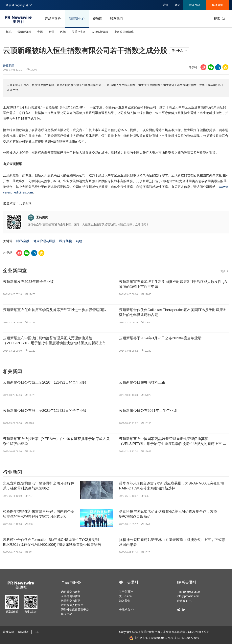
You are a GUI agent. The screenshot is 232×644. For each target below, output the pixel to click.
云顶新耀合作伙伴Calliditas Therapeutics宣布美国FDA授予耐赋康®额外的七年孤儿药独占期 (172, 312)
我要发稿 (195, 5)
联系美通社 (187, 582)
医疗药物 (66, 241)
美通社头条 (79, 32)
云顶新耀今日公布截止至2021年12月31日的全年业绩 (45, 411)
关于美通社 (129, 582)
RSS (36, 632)
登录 (177, 5)
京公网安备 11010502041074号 (151, 638)
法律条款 (9, 632)
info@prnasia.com (188, 596)
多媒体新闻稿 (100, 32)
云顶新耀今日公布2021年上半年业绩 (148, 411)
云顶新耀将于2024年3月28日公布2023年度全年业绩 (160, 338)
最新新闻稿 (24, 32)
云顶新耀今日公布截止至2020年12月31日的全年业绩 (45, 382)
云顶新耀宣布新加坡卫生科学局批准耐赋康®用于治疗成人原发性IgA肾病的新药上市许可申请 (173, 284)
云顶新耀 (9, 66)
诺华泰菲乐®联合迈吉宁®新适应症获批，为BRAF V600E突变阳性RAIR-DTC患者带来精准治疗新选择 (172, 486)
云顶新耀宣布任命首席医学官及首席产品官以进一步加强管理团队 (55, 310)
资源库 (97, 19)
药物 (79, 241)
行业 (52, 32)
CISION (193, 632)
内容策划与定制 (71, 592)
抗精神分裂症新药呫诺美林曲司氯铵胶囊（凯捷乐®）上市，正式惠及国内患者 (172, 542)
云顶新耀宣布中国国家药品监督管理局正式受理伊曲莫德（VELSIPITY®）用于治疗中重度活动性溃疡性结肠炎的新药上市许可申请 (172, 442)
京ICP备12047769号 (187, 638)
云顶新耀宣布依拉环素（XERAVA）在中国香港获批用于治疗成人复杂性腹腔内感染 (56, 441)
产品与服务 (53, 19)
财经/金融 (23, 241)
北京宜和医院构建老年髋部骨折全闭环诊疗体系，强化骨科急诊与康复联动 (39, 486)
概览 (9, 32)
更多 (225, 271)
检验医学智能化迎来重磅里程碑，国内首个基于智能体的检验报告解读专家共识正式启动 (40, 514)
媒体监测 (218, 5)
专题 (40, 32)
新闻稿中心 (77, 19)
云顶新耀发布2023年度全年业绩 (28, 282)
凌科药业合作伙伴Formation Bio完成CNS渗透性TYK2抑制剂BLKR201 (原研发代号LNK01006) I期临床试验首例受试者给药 (52, 542)
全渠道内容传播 (71, 596)
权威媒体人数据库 (72, 605)
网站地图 (24, 632)
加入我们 (125, 601)
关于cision (125, 596)
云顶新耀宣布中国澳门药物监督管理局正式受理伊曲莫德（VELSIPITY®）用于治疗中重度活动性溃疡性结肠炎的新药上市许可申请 (56, 341)
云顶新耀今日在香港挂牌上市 (142, 382)
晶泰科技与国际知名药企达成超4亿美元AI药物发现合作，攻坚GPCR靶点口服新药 (168, 514)
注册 (166, 5)
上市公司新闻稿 (124, 32)
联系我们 (116, 19)
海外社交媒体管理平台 (75, 609)
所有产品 (67, 614)
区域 (63, 32)
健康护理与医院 (44, 241)
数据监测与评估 (71, 601)
